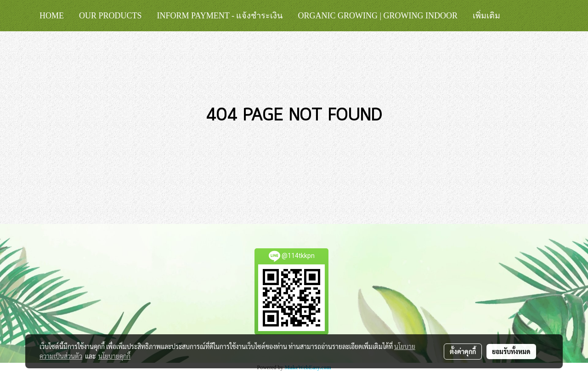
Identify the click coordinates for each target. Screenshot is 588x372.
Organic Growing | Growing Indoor (378, 16)
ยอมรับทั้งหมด (511, 351)
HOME (52, 16)
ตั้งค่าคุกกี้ (463, 351)
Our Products (110, 16)
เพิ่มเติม (486, 16)
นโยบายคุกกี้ (114, 356)
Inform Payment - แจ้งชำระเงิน (220, 16)
